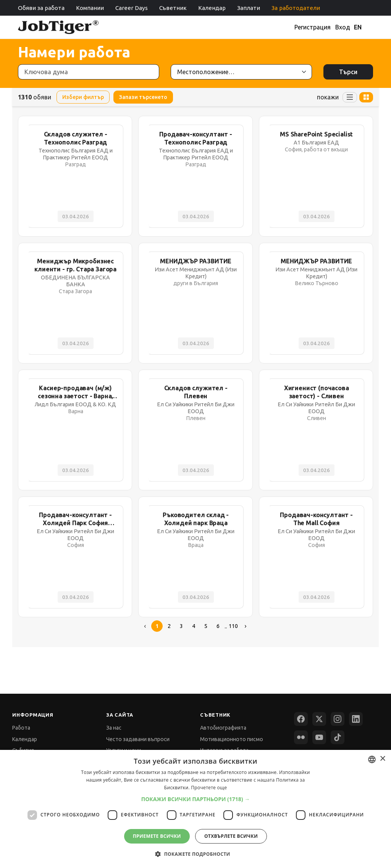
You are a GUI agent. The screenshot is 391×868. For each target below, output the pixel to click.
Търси (348, 72)
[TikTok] (338, 737)
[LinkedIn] (356, 719)
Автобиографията (223, 728)
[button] (196, 799)
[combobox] (372, 759)
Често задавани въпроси (138, 739)
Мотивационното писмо (232, 739)
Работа (21, 728)
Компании (90, 8)
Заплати (249, 8)
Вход (343, 27)
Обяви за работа (41, 8)
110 (233, 626)
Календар (212, 8)
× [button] (382, 759)
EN (358, 27)
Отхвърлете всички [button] (231, 836)
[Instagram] (338, 719)
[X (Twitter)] (319, 719)
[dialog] (195, 809)
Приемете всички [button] (157, 836)
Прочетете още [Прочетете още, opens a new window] (209, 788)
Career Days (132, 8)
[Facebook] (301, 719)
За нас (114, 728)
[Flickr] (301, 737)
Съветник (173, 8)
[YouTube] (319, 737)
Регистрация (313, 27)
